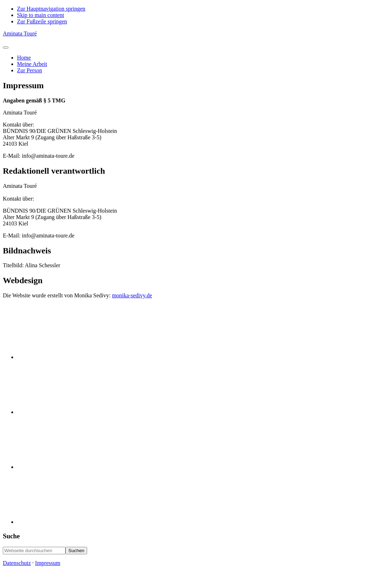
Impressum (48, 563)
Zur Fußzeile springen (42, 21)
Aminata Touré (20, 33)
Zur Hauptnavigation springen (51, 9)
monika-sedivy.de (132, 295)
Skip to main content (41, 15)
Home (24, 58)
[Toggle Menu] (6, 47)
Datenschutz (17, 563)
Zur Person (30, 70)
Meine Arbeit (32, 64)
